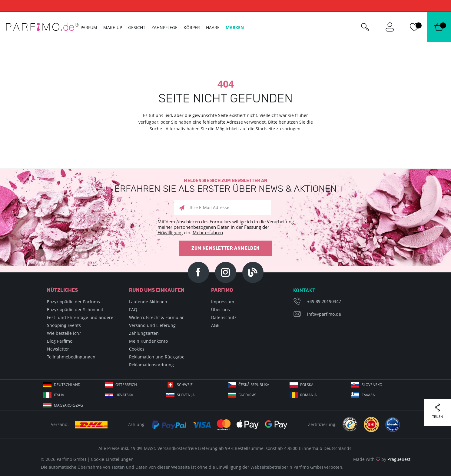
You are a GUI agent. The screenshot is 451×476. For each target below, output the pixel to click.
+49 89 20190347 (324, 301)
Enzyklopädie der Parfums (73, 302)
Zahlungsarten (144, 333)
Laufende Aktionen (148, 302)
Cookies (137, 349)
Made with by (382, 459)
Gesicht (137, 27)
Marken (235, 27)
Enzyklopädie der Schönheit (75, 310)
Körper (192, 27)
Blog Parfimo (60, 341)
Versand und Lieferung (152, 325)
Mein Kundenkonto (148, 341)
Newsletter (58, 349)
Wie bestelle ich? (64, 333)
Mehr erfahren (208, 232)
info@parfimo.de (324, 314)
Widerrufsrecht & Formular (156, 317)
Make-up (113, 27)
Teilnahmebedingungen (71, 357)
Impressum (223, 302)
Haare (213, 27)
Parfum (89, 27)
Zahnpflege (164, 27)
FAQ (133, 310)
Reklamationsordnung (151, 365)
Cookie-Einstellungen (112, 459)
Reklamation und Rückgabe (157, 357)
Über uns (221, 310)
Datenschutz (224, 317)
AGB (215, 325)
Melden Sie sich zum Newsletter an (226, 186)
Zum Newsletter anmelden (226, 248)
